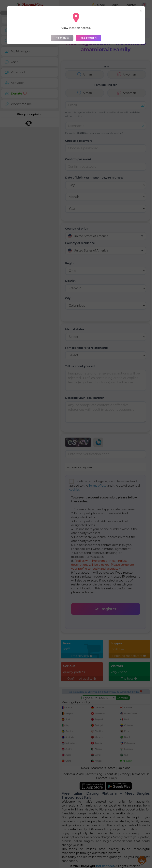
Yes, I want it (89, 38)
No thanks (62, 38)
